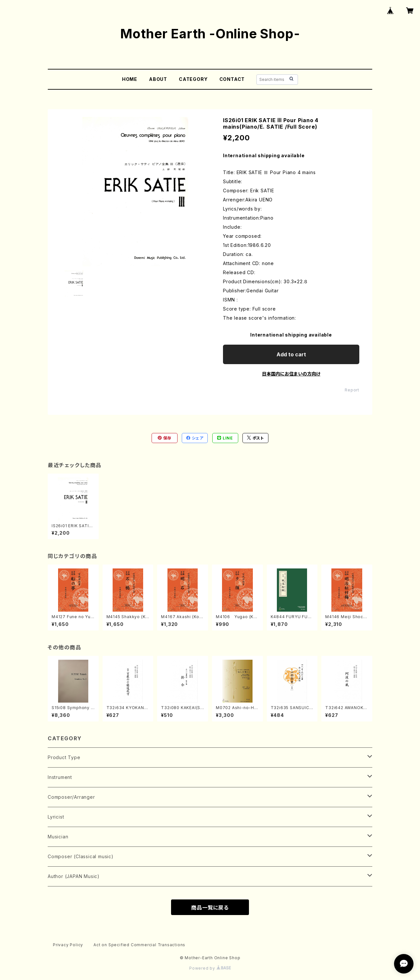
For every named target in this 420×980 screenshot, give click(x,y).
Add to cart (291, 354)
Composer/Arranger (71, 797)
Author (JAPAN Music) (74, 876)
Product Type (64, 757)
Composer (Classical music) (81, 856)
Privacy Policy (68, 945)
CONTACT (232, 79)
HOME (130, 79)
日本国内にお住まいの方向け (291, 374)
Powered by (210, 968)
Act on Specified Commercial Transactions (139, 945)
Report (352, 390)
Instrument (60, 777)
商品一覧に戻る (210, 908)
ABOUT (158, 79)
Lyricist (56, 817)
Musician (58, 837)
